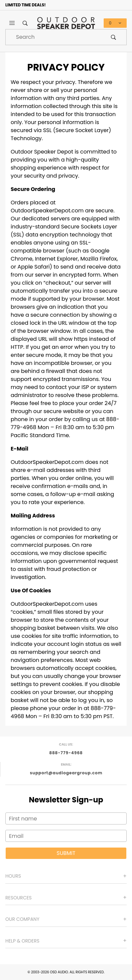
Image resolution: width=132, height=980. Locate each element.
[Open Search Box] (25, 23)
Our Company (22, 919)
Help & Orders (22, 941)
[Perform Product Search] (113, 37)
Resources (18, 898)
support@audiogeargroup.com (66, 773)
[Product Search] (53, 37)
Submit (66, 853)
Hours (13, 876)
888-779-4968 (66, 753)
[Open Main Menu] (12, 23)
